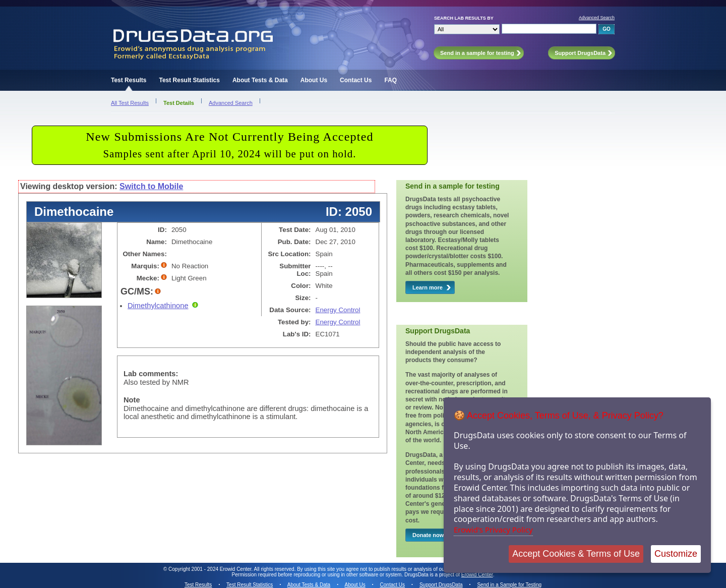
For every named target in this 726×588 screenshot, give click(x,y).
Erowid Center (477, 575)
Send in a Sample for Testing (509, 585)
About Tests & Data (260, 80)
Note (132, 400)
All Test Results (130, 103)
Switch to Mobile (151, 186)
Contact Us (356, 80)
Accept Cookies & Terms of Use (576, 554)
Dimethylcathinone (158, 306)
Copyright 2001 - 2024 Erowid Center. (210, 569)
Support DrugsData (441, 585)
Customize (676, 554)
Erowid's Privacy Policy (493, 530)
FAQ (390, 80)
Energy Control (338, 310)
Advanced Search (597, 18)
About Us (314, 80)
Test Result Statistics (189, 80)
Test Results (129, 80)
